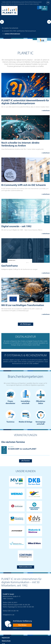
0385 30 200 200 (24, 599)
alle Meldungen (26, 318)
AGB (3, 638)
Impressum (6, 632)
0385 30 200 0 (13, 597)
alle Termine (25, 455)
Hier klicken (22, 619)
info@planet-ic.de (8, 609)
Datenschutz (6, 635)
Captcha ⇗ (17, 623)
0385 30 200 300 (28, 601)
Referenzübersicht (26, 561)
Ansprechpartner (8, 642)
